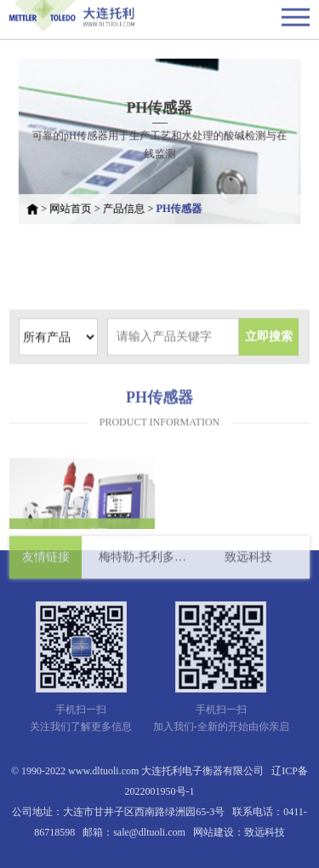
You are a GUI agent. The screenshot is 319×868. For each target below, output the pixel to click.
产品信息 (126, 204)
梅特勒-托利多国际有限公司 (143, 561)
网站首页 (77, 204)
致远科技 (248, 561)
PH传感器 (178, 204)
